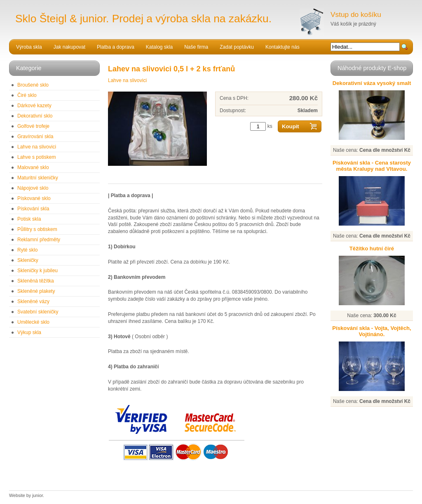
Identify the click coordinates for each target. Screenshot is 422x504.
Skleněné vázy (33, 301)
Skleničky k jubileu (38, 271)
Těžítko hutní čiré (372, 248)
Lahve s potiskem (36, 157)
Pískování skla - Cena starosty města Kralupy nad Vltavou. (372, 166)
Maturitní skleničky (38, 178)
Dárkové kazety (34, 106)
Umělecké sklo (33, 322)
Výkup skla (29, 332)
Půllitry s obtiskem (37, 229)
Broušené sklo (33, 85)
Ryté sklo (27, 250)
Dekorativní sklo (35, 116)
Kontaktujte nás (283, 47)
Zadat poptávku (237, 47)
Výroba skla (29, 47)
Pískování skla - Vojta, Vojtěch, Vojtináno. (372, 331)
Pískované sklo (34, 198)
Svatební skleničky (38, 312)
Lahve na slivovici (37, 147)
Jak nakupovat (69, 47)
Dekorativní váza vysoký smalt (372, 83)
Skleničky (28, 260)
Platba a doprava (116, 47)
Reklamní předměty (39, 240)
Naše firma (196, 47)
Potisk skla (29, 219)
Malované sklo (33, 167)
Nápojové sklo (33, 188)
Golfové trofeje (33, 126)
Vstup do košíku (356, 14)
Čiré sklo (27, 95)
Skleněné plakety (36, 291)
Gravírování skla (35, 137)
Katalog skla (159, 47)
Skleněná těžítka (36, 281)
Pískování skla (33, 209)
